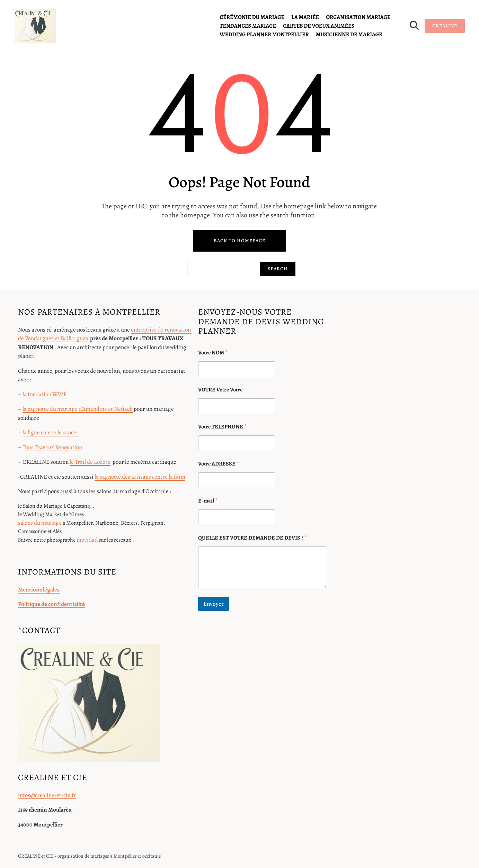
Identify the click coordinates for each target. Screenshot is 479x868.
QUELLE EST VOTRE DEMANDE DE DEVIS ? (252, 538)
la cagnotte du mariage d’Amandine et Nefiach (78, 409)
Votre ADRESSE (219, 464)
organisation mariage (358, 17)
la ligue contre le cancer (51, 432)
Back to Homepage (239, 241)
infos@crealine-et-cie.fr (47, 795)
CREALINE (445, 26)
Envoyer (214, 604)
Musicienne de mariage (349, 35)
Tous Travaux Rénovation (52, 447)
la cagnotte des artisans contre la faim (140, 477)
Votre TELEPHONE (222, 427)
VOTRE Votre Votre (220, 390)
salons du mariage (40, 523)
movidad (87, 540)
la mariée (305, 17)
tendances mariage (248, 26)
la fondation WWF (45, 394)
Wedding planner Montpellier (264, 35)
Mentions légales (39, 590)
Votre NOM (213, 353)
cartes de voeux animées (319, 26)
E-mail (208, 501)
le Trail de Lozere (90, 462)
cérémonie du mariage (252, 17)
